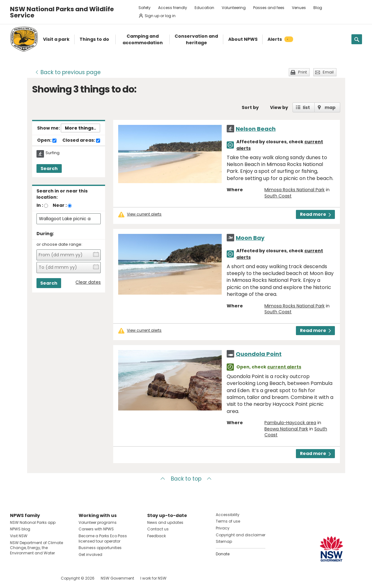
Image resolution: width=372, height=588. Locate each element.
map (330, 107)
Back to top (186, 479)
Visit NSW (19, 536)
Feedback (157, 536)
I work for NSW (153, 578)
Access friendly (173, 8)
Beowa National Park (286, 429)
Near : (60, 205)
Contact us (158, 529)
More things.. (80, 128)
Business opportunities (100, 548)
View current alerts (144, 214)
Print (302, 72)
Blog (318, 8)
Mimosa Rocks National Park (295, 190)
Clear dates (88, 282)
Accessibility (228, 515)
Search (49, 168)
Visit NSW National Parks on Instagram (29, 578)
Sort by (250, 107)
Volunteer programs (98, 522)
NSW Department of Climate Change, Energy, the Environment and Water (36, 548)
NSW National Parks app (33, 522)
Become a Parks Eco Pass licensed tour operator (103, 538)
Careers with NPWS (96, 529)
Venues (299, 8)
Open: (47, 140)
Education (204, 8)
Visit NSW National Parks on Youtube (43, 578)
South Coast (278, 196)
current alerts (284, 367)
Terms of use (228, 521)
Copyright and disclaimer (241, 535)
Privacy (223, 528)
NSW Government (117, 578)
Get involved (90, 555)
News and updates (165, 522)
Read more (315, 214)
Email (328, 72)
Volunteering (234, 8)
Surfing (53, 153)
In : (40, 205)
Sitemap (224, 541)
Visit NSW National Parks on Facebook (16, 578)
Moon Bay (250, 238)
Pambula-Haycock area (290, 423)
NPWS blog (20, 529)
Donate (223, 554)
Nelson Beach (256, 129)
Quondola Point (259, 354)
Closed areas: (81, 140)
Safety (145, 8)
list (306, 107)
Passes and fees (269, 8)
